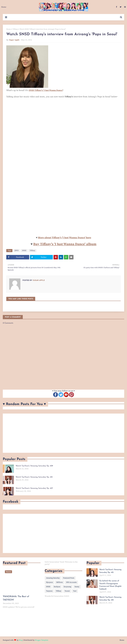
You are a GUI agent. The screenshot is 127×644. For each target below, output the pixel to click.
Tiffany (15, 29)
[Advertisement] (63, 433)
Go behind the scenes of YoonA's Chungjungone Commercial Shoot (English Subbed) (110, 585)
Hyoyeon (49, 582)
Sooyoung (67, 587)
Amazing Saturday (53, 578)
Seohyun (57, 587)
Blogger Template (42, 640)
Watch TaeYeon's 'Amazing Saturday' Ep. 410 (34, 477)
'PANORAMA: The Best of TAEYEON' (16, 598)
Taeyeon (49, 591)
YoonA (67, 591)
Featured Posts (69, 578)
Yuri (75, 591)
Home (9, 29)
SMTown (60, 582)
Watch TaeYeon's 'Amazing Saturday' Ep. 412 (110, 571)
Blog (21, 640)
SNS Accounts (71, 582)
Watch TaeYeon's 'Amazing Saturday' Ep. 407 (34, 488)
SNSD (24, 251)
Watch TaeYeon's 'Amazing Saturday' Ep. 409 (34, 466)
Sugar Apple (14, 40)
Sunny (77, 587)
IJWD (17, 251)
